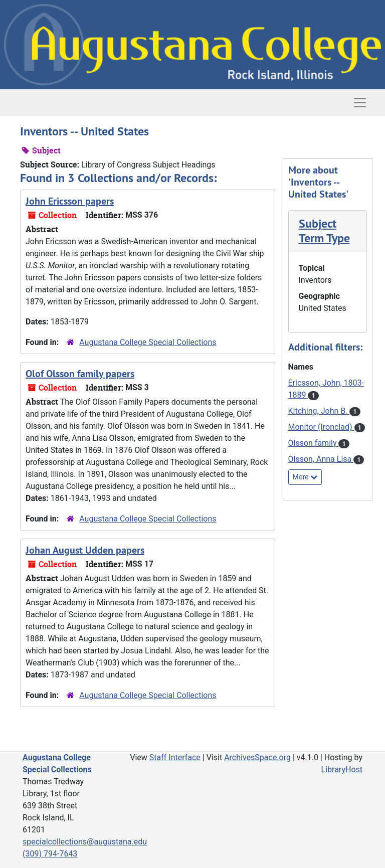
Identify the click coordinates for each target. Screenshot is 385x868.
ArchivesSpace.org (257, 757)
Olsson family (314, 443)
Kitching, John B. (319, 411)
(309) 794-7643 (50, 854)
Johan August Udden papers (85, 550)
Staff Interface (175, 757)
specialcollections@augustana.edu (85, 842)
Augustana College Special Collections (148, 342)
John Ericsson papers (70, 201)
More (305, 477)
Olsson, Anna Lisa (321, 459)
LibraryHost (342, 769)
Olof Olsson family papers (80, 374)
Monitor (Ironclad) (321, 427)
